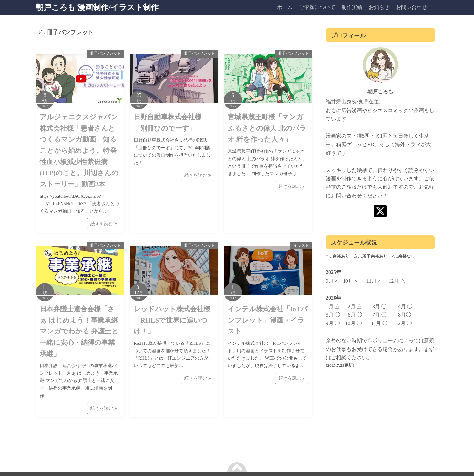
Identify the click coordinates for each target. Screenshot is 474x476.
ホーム (285, 7)
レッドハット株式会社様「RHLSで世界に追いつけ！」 (172, 320)
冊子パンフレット (106, 53)
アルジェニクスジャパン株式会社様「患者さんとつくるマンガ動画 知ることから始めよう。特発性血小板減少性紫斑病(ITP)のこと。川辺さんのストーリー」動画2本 (79, 151)
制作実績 (352, 7)
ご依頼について (317, 7)
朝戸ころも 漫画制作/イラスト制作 (97, 7)
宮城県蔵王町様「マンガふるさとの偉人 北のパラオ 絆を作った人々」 (267, 128)
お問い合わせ (411, 7)
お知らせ (379, 7)
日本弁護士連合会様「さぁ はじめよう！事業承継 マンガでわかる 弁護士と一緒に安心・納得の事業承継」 (79, 331)
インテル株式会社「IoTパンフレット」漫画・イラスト (268, 320)
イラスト (301, 245)
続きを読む (104, 224)
